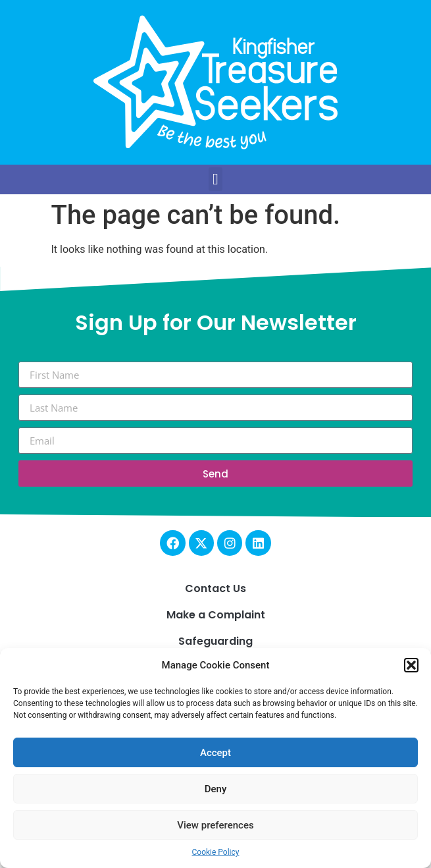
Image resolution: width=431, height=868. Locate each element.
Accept (216, 753)
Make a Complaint (216, 615)
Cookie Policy (216, 852)
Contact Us (216, 588)
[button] (411, 665)
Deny (216, 789)
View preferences (215, 825)
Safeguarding (216, 641)
